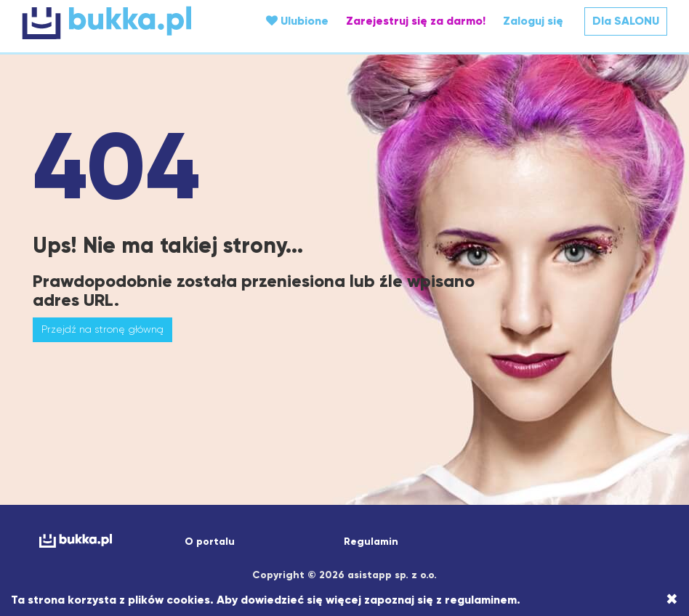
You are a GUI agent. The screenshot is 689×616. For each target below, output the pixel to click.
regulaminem (481, 600)
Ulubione (297, 21)
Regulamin (371, 542)
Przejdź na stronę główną (102, 329)
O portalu (210, 542)
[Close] (672, 599)
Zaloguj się (533, 21)
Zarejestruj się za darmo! (416, 21)
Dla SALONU (626, 21)
